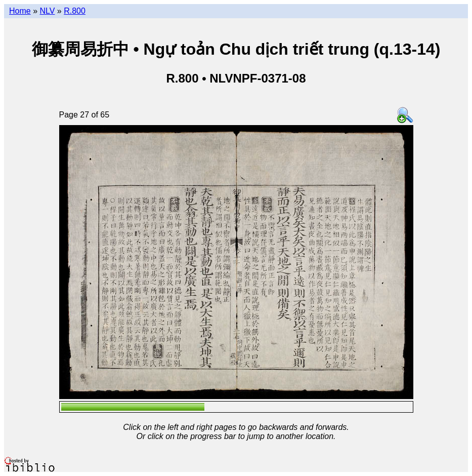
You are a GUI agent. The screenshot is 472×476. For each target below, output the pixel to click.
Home (20, 11)
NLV (47, 11)
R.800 (75, 11)
